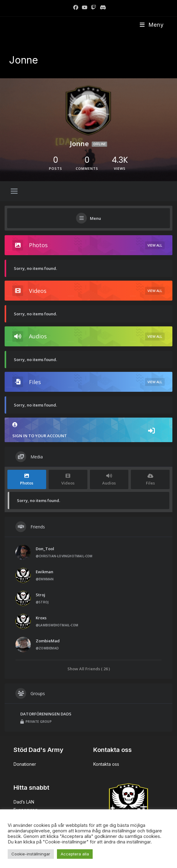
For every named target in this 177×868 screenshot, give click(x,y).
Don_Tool (45, 549)
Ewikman (44, 572)
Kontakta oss (106, 764)
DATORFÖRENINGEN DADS (46, 714)
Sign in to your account (88, 430)
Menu (95, 218)
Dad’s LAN (24, 802)
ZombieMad (48, 641)
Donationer (25, 764)
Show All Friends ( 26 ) (89, 669)
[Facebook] (76, 7)
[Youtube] (85, 7)
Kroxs (41, 618)
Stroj (40, 595)
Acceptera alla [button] (75, 854)
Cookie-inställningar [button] (31, 854)
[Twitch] (94, 7)
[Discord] (102, 7)
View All (155, 245)
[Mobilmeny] (152, 25)
